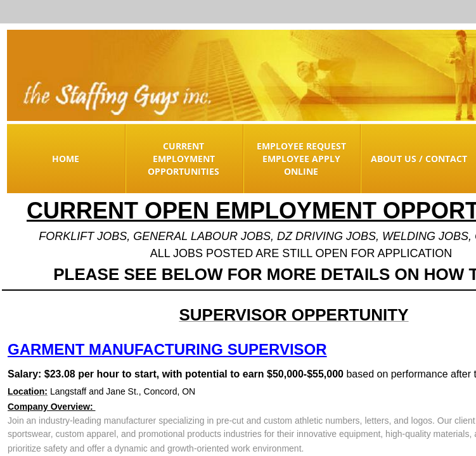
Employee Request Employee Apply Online (301, 159)
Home (66, 159)
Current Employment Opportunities (183, 159)
